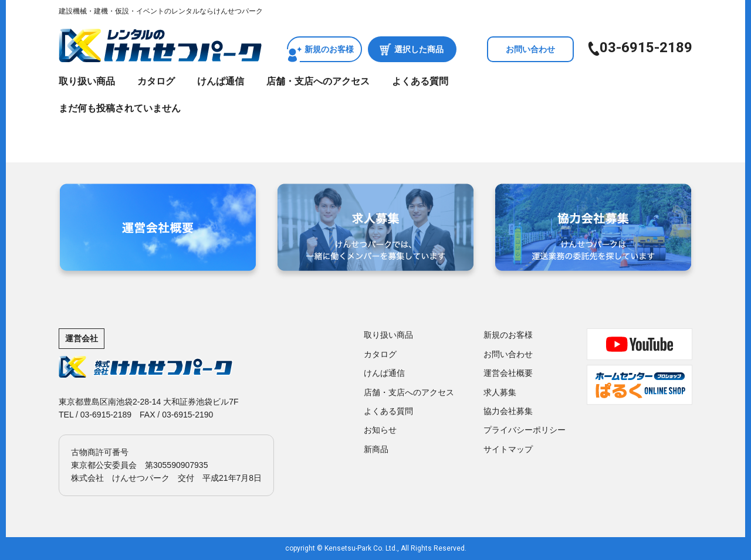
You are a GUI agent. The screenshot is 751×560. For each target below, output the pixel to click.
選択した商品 (419, 49)
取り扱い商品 (87, 81)
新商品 (376, 449)
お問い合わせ (530, 49)
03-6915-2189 (646, 47)
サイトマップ (508, 449)
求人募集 (500, 392)
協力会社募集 (508, 411)
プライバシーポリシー (525, 430)
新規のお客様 (329, 49)
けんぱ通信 (221, 81)
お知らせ (380, 430)
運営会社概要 (508, 373)
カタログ (156, 81)
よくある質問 (420, 81)
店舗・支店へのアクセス (318, 81)
